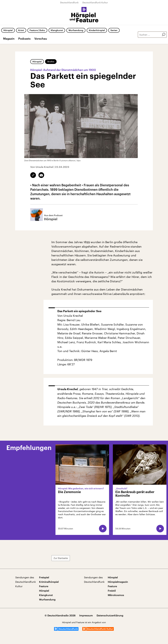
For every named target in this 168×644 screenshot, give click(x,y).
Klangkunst (57, 30)
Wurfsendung (76, 30)
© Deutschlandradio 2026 (60, 615)
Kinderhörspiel (97, 30)
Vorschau (41, 39)
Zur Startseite (61, 558)
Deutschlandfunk (69, 2)
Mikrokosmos (116, 595)
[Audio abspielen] (103, 529)
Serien (114, 30)
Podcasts (24, 39)
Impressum (86, 615)
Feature (44, 586)
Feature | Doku (37, 30)
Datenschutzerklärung (110, 615)
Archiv (51, 61)
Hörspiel (8, 30)
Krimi (21, 30)
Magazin (9, 39)
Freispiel (44, 577)
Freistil (112, 591)
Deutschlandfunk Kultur (95, 2)
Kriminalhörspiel (49, 582)
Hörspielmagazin (118, 582)
